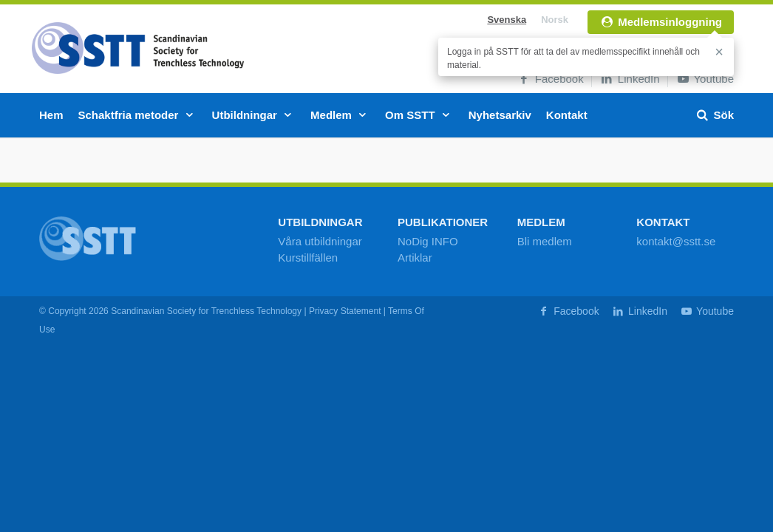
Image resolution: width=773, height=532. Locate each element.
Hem (51, 115)
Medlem (340, 115)
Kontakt (567, 115)
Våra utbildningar (320, 241)
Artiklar (415, 258)
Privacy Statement (345, 311)
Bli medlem (545, 241)
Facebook (550, 79)
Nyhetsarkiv (500, 115)
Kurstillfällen (308, 258)
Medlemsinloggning (661, 22)
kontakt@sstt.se (676, 241)
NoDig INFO (428, 241)
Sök (714, 115)
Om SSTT (419, 115)
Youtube (705, 79)
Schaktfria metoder (138, 115)
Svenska (507, 20)
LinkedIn (630, 79)
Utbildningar (254, 115)
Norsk (555, 20)
